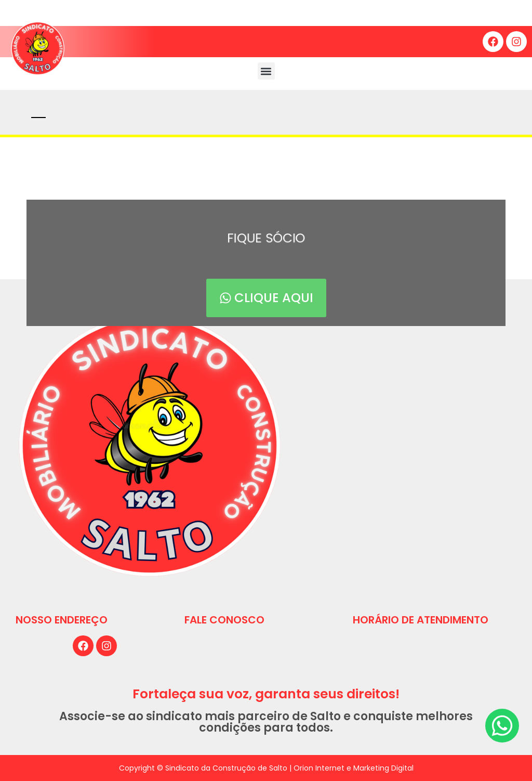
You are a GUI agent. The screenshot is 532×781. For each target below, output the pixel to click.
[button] (266, 71)
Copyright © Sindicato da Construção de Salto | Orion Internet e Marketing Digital (266, 768)
